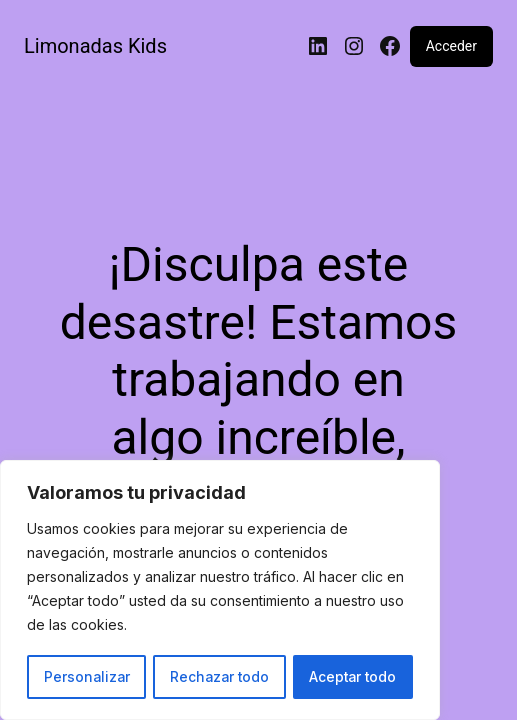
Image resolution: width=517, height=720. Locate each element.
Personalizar (86, 676)
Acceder (451, 46)
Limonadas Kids (95, 46)
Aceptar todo (353, 676)
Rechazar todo (219, 676)
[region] (220, 591)
